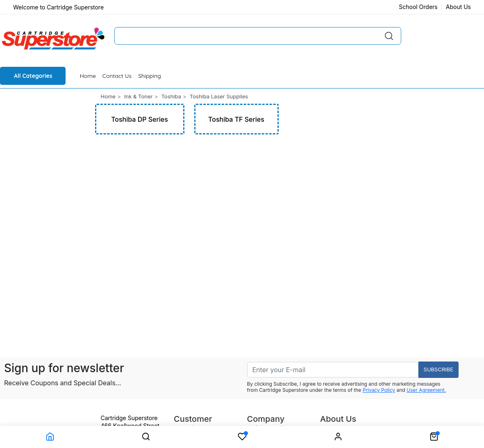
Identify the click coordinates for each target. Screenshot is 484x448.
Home (88, 76)
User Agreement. (426, 390)
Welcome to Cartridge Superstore (58, 7)
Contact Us (117, 76)
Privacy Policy (379, 390)
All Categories (33, 76)
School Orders (418, 7)
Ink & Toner (138, 96)
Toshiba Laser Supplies (219, 96)
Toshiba (171, 96)
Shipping (150, 76)
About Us (458, 7)
